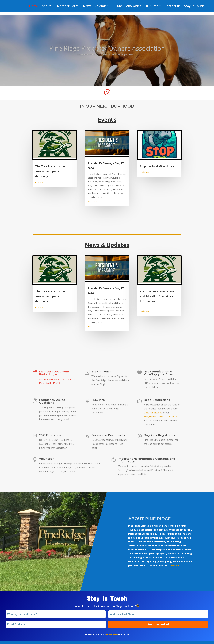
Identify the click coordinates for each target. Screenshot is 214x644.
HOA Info (151, 6)
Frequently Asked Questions (52, 402)
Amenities (134, 6)
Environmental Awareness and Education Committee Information (157, 296)
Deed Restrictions (157, 402)
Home (34, 6)
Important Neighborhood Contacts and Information (146, 461)
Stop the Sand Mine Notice (157, 166)
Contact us (173, 6)
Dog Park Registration (160, 436)
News (87, 6)
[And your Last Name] (158, 614)
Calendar (101, 6)
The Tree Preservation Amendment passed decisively (50, 171)
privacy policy (112, 634)
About (46, 6)
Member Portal (68, 6)
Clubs (118, 6)
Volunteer (47, 460)
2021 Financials (50, 436)
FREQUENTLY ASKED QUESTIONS (161, 417)
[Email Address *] (56, 624)
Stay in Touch (194, 6)
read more (40, 182)
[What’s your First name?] (56, 614)
